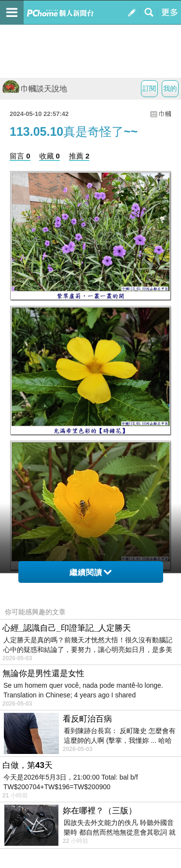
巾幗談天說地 (35, 89)
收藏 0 (49, 156)
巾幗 (165, 114)
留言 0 (20, 156)
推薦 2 (79, 156)
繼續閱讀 (90, 572)
